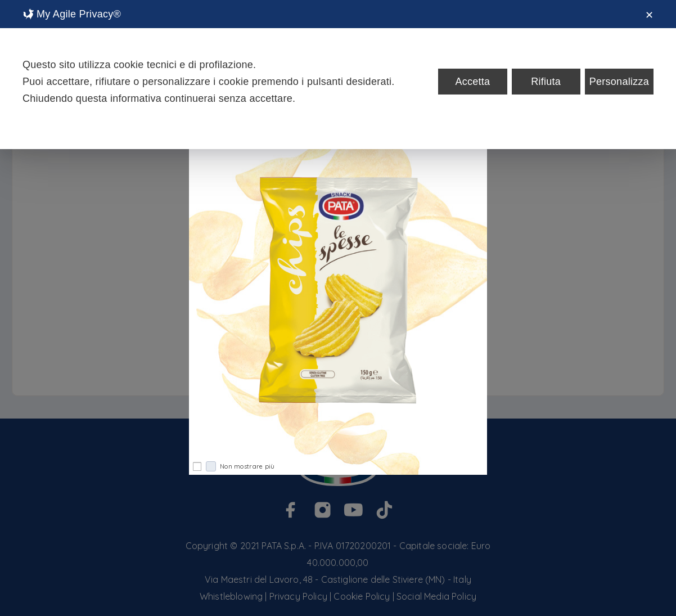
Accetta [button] (472, 82)
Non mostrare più (240, 466)
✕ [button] (649, 15)
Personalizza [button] (619, 82)
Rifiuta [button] (546, 82)
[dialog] (338, 75)
